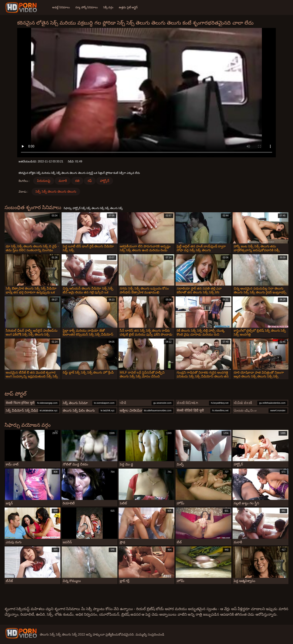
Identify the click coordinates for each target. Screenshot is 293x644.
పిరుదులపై (44, 181)
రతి (77, 181)
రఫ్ (90, 181)
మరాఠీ (63, 181)
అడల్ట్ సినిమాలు (61, 7)
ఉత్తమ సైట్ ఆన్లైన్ (128, 7)
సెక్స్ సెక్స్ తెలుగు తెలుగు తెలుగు (56, 191)
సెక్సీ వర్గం (108, 7)
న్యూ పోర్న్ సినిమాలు (87, 7)
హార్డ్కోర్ (105, 181)
